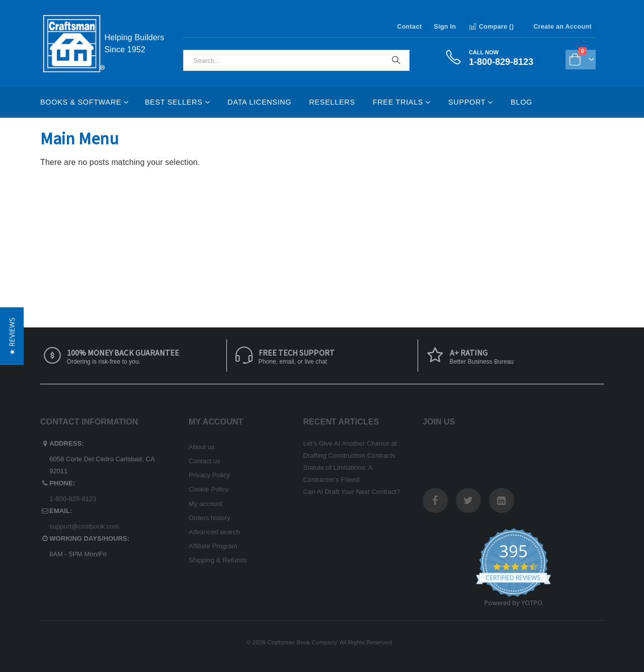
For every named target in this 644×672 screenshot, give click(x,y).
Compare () (491, 27)
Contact (409, 27)
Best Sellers (174, 102)
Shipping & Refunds (218, 560)
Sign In (445, 27)
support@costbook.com (84, 526)
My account (206, 504)
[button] (12, 336)
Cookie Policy (209, 489)
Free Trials (398, 102)
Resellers (332, 102)
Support (467, 102)
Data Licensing (259, 102)
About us (202, 447)
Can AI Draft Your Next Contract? (352, 492)
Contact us (205, 461)
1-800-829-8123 (73, 499)
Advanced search (214, 532)
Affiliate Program (213, 546)
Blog (521, 102)
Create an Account (562, 27)
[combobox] (296, 60)
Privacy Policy (209, 475)
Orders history (210, 518)
